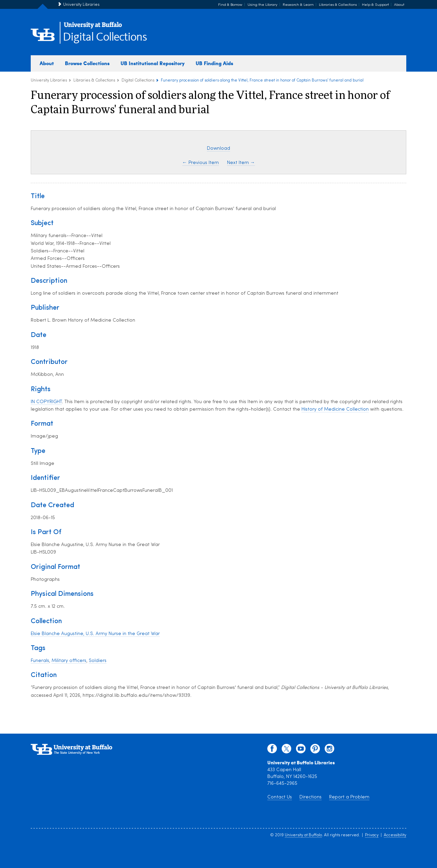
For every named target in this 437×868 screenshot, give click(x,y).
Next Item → (241, 163)
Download (218, 149)
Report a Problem (349, 797)
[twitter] (286, 750)
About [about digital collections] (47, 63)
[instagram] (329, 750)
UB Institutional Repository (153, 63)
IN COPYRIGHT (46, 402)
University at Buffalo (303, 835)
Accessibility (395, 835)
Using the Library (263, 5)
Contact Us (280, 797)
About (399, 5)
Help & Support (375, 5)
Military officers (69, 661)
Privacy (372, 835)
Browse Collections (87, 63)
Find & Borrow (230, 5)
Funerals (40, 661)
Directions (311, 797)
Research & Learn (298, 5)
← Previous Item (201, 163)
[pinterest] (315, 750)
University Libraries (81, 5)
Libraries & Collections (338, 5)
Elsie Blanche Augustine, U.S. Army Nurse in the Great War (95, 634)
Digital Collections (105, 37)
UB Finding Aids (214, 63)
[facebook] (272, 750)
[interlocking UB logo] (93, 27)
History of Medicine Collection (335, 409)
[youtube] (301, 750)
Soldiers (98, 661)
